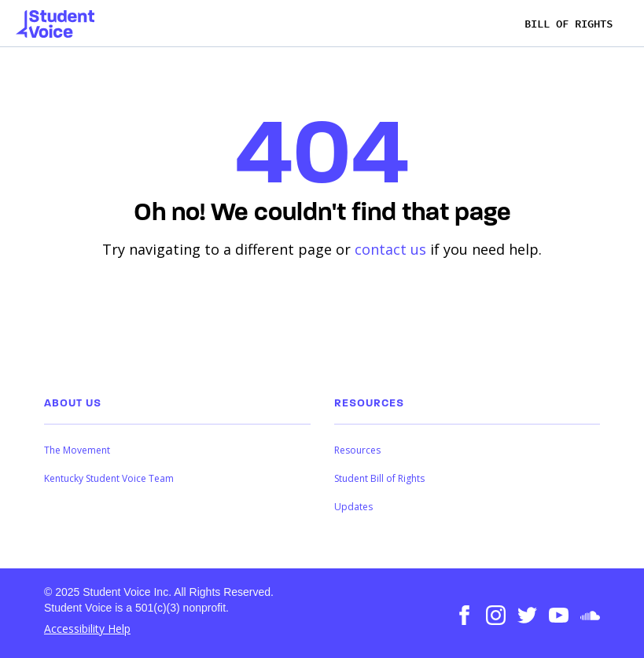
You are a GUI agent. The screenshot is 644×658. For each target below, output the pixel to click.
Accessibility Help (87, 629)
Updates (353, 507)
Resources (357, 450)
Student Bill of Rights (379, 478)
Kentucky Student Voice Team (109, 478)
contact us (390, 249)
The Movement (77, 450)
